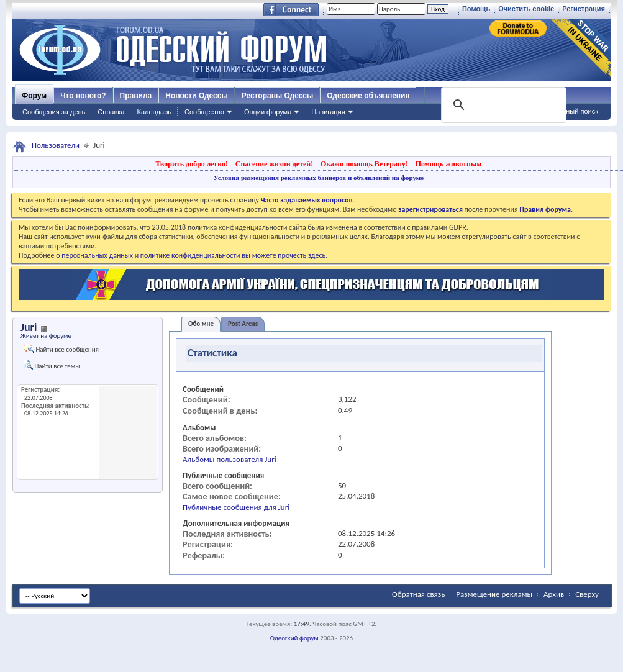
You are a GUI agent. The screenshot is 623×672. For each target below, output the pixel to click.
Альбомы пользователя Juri (230, 459)
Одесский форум (294, 638)
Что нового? (83, 96)
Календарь (154, 112)
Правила (136, 96)
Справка (111, 112)
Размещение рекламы (494, 594)
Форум (34, 96)
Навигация (328, 112)
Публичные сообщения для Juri (236, 507)
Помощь (476, 9)
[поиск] (502, 105)
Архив (554, 594)
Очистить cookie (526, 9)
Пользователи (56, 145)
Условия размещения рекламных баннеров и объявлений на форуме (319, 178)
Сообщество (204, 112)
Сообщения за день (54, 112)
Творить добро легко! (192, 164)
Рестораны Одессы (278, 96)
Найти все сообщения (61, 349)
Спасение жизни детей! (274, 164)
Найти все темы (52, 365)
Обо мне (201, 324)
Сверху (587, 594)
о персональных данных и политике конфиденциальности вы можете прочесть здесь (191, 255)
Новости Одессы (196, 96)
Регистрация (584, 9)
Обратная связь (418, 594)
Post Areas (243, 324)
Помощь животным (449, 164)
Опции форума (268, 112)
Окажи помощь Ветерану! (364, 164)
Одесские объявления (368, 96)
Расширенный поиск (566, 111)
